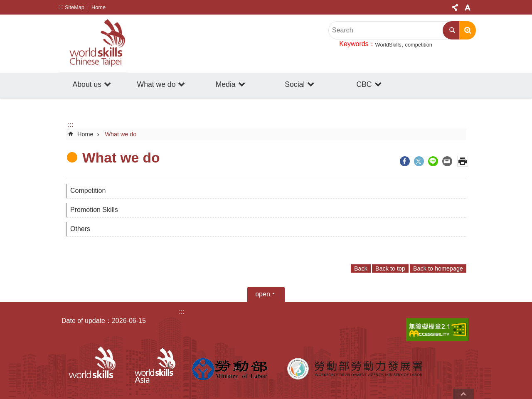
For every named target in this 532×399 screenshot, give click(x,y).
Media (226, 84)
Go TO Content (4, 4)
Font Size (468, 7)
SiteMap (75, 7)
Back (361, 268)
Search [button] (452, 30)
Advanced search (468, 30)
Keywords (354, 44)
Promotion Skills (94, 210)
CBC (364, 84)
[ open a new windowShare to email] (447, 161)
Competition (88, 191)
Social (295, 84)
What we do (156, 84)
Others (80, 229)
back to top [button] (463, 394)
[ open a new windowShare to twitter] (419, 161)
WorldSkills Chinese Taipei (93, 44)
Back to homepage (438, 268)
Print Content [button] (463, 161)
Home (99, 7)
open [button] (263, 294)
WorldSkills (388, 45)
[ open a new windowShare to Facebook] (405, 161)
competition (419, 45)
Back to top (390, 268)
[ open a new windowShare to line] (433, 161)
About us (87, 84)
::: (61, 7)
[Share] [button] (455, 7)
